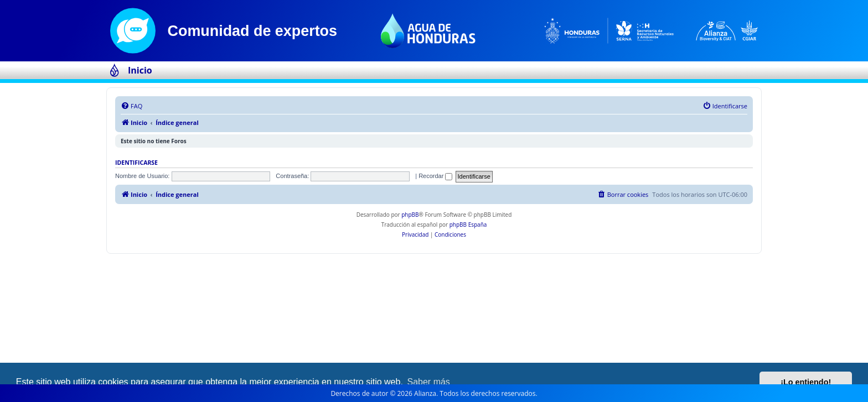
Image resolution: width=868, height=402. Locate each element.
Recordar (435, 176)
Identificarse (136, 163)
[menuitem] (131, 106)
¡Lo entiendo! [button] (806, 382)
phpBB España (468, 225)
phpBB (410, 215)
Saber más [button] (429, 382)
